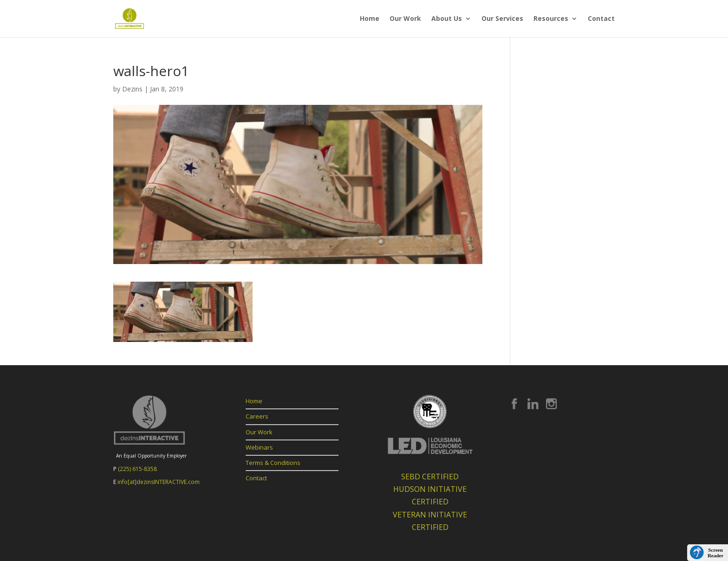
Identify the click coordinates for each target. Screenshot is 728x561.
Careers (257, 416)
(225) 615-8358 (137, 469)
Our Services (502, 19)
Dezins (132, 89)
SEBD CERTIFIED (430, 477)
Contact (601, 19)
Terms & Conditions (273, 463)
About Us (447, 19)
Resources (551, 19)
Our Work (405, 19)
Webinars (259, 447)
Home (370, 19)
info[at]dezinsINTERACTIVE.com (159, 482)
